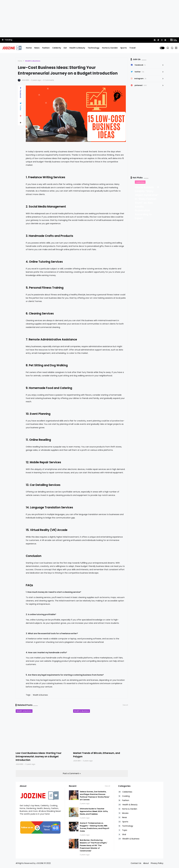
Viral (122, 835)
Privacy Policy (157, 863)
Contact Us (136, 863)
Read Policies (19, 856)
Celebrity (57, 48)
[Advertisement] (89, 19)
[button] (162, 48)
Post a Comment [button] (71, 773)
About (146, 863)
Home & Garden (110, 48)
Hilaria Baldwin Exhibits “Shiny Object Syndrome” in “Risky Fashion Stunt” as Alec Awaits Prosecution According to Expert (147, 203)
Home (29, 48)
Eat (65, 48)
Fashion (46, 48)
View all (125, 705)
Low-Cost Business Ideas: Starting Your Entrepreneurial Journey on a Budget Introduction (39, 757)
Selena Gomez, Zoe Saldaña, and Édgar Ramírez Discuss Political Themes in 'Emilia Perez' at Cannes (95, 796)
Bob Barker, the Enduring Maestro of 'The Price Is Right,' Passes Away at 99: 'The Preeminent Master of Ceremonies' (93, 845)
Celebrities (140, 182)
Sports (124, 48)
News (37, 48)
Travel (132, 48)
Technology (94, 48)
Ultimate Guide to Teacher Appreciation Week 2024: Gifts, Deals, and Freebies (94, 811)
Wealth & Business (33, 61)
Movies (123, 813)
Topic (123, 830)
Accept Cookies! (44, 856)
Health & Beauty (77, 48)
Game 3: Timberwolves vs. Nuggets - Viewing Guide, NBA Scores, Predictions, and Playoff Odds (94, 827)
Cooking (124, 796)
